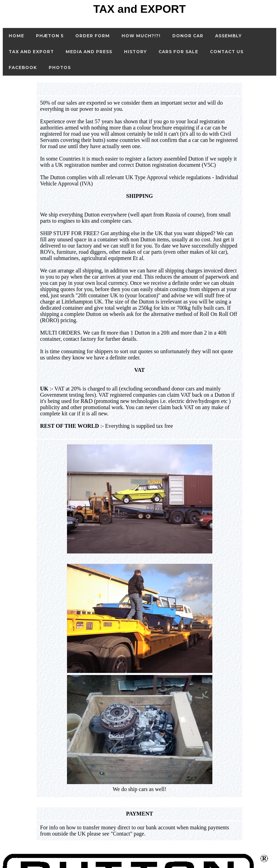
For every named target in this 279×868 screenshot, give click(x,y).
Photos (60, 67)
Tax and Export (31, 52)
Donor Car (188, 36)
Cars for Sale (178, 52)
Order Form (93, 36)
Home (16, 36)
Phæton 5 (50, 36)
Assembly (228, 36)
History (135, 52)
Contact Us (227, 52)
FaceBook (23, 67)
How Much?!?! (141, 36)
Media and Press (89, 52)
